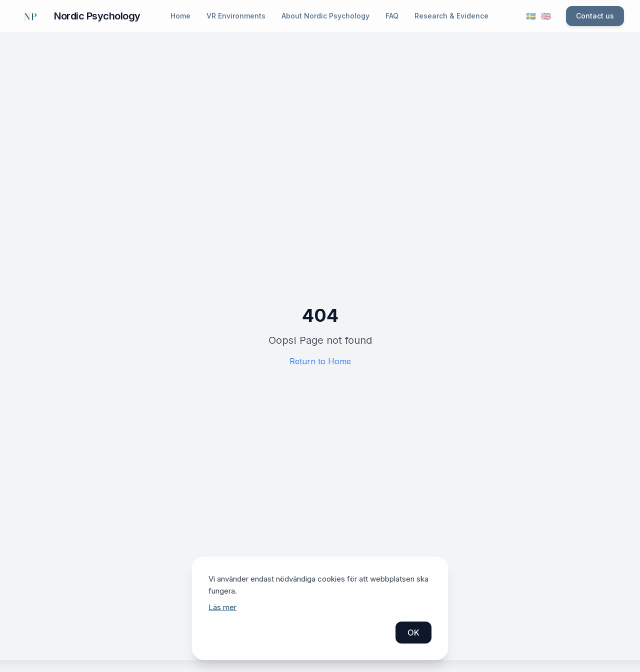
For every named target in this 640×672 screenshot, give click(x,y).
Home (180, 16)
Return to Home (320, 361)
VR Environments (236, 16)
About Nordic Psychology (325, 16)
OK (413, 633)
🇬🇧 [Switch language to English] (546, 16)
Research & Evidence (451, 16)
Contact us (595, 16)
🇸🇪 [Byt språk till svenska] (531, 16)
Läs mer (222, 607)
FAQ (392, 16)
